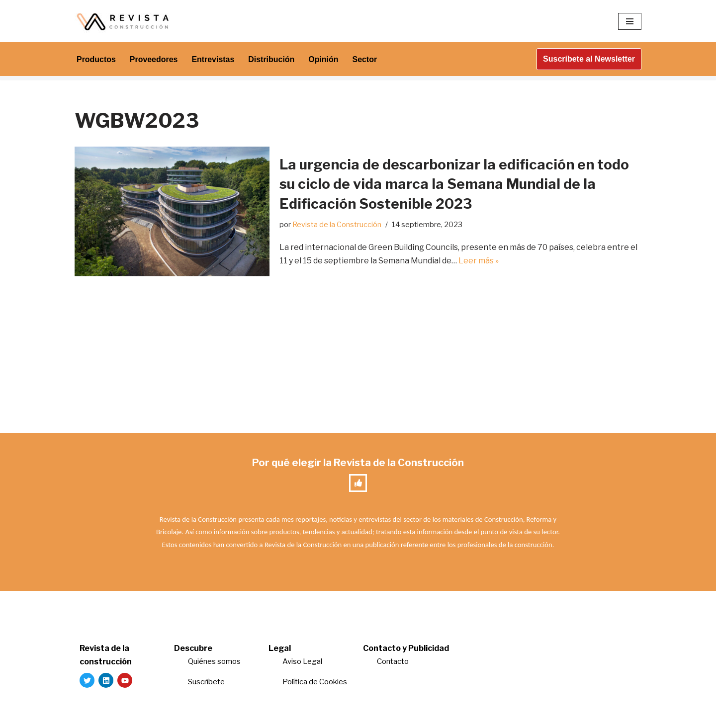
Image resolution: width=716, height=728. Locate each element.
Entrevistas (213, 59)
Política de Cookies (315, 682)
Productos (96, 59)
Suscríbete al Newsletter (589, 59)
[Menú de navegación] (630, 21)
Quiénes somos (214, 662)
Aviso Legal (302, 662)
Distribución (272, 59)
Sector (365, 59)
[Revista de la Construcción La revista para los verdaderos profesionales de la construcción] (124, 21)
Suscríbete (207, 682)
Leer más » (479, 261)
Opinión (324, 59)
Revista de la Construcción (337, 225)
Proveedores (154, 59)
